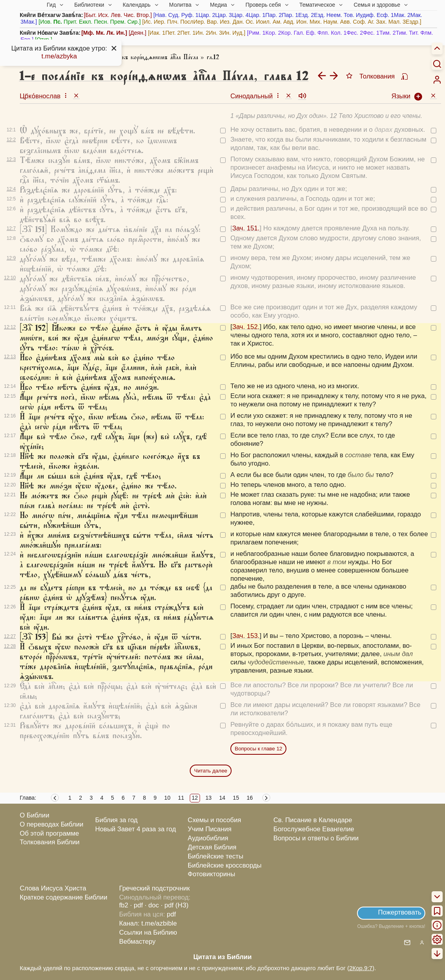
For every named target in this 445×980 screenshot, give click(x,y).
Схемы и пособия (214, 820)
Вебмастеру (137, 942)
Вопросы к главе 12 (258, 749)
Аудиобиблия (208, 838)
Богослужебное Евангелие (314, 829)
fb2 (124, 905)
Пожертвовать (400, 912)
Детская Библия (212, 847)
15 (236, 798)
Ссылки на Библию (148, 932)
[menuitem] (437, 80)
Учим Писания (210, 829)
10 (167, 798)
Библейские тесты (216, 856)
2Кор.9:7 (361, 968)
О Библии (35, 815)
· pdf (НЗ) (175, 905)
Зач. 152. (246, 327)
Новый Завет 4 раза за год (136, 829)
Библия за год (116, 820)
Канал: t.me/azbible (148, 923)
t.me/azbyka (59, 56)
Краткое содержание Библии (64, 897)
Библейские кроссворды (225, 865)
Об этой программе (49, 833)
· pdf (136, 905)
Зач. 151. (246, 228)
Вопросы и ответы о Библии (316, 838)
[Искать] (437, 64)
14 (222, 798)
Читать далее (211, 771)
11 (181, 798)
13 (209, 798)
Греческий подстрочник (154, 888)
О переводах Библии (51, 824)
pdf (171, 914)
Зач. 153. (246, 636)
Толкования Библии (50, 842)
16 (250, 798)
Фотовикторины (211, 874)
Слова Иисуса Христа (53, 888)
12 (195, 798)
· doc (152, 905)
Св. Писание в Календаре (313, 820)
